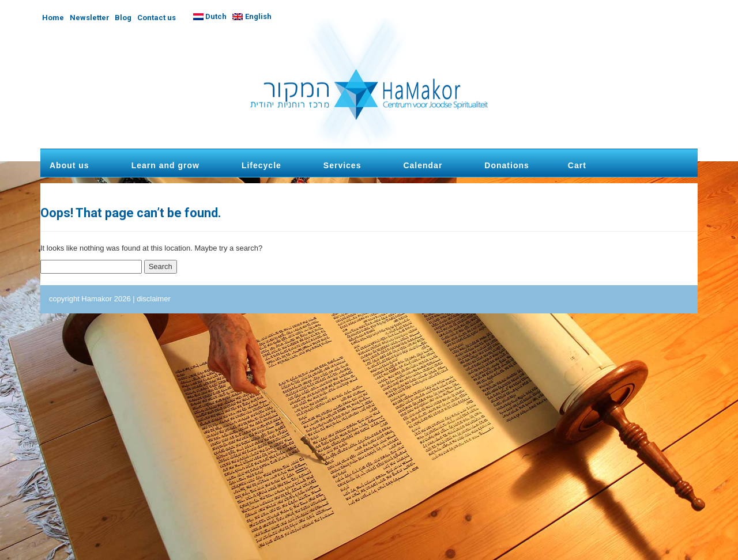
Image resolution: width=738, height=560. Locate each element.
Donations (507, 165)
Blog (123, 18)
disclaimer (154, 299)
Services (342, 165)
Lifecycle (261, 165)
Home (53, 18)
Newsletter (90, 18)
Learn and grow (165, 165)
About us (69, 165)
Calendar (423, 165)
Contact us (157, 18)
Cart (577, 165)
